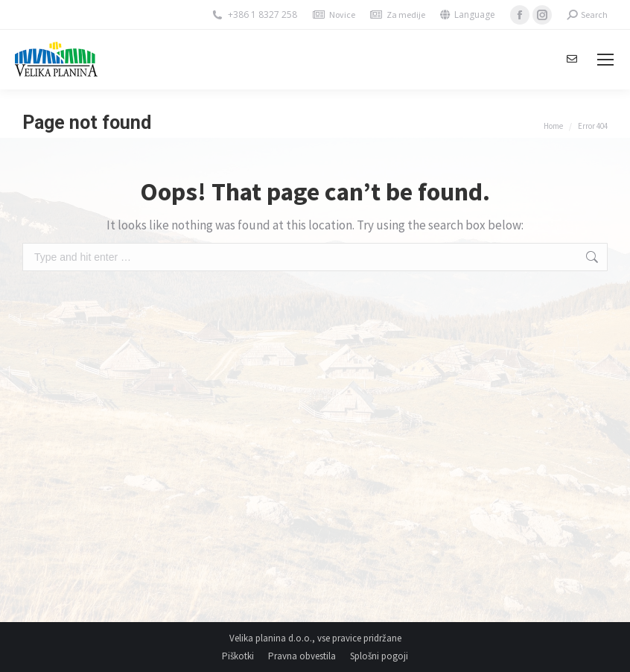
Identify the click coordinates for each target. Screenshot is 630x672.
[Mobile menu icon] (605, 60)
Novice (342, 15)
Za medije (406, 15)
